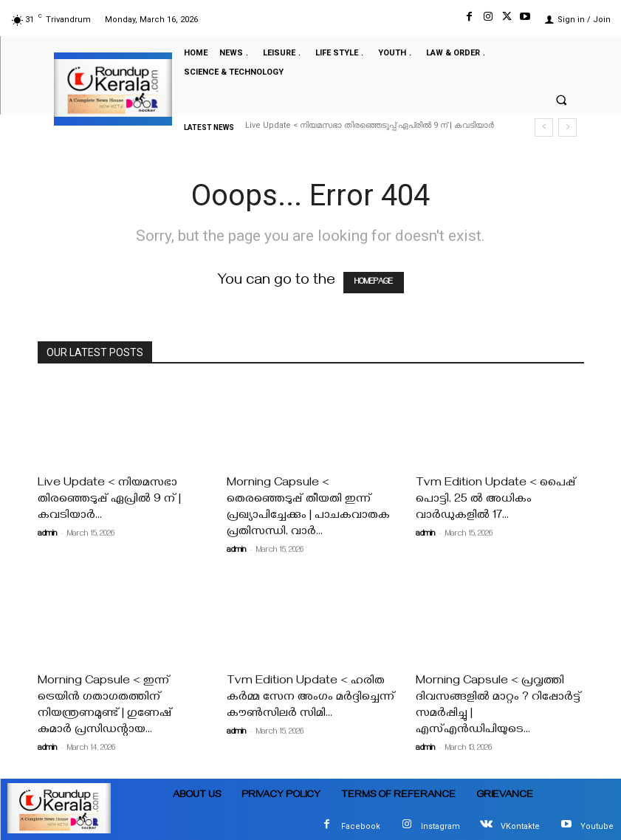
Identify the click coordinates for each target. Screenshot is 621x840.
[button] (561, 100)
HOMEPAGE (374, 283)
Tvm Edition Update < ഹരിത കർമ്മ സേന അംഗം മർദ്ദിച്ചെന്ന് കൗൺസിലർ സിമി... (311, 698)
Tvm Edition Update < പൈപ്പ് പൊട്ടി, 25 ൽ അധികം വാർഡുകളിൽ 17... (496, 500)
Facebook (361, 826)
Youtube (597, 826)
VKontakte (520, 826)
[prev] (544, 127)
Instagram (440, 826)
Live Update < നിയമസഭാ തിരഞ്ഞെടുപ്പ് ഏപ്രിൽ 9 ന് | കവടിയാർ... (109, 500)
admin (47, 535)
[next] (567, 127)
